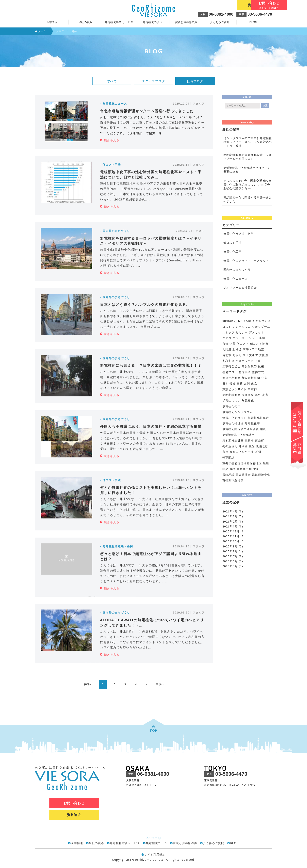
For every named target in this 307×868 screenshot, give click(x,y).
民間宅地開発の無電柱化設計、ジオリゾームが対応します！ (248, 157)
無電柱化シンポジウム (238, 412)
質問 (258, 452)
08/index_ (230, 321)
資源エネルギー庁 (242, 452)
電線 (256, 469)
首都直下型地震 (233, 480)
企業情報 (77, 843)
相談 (263, 429)
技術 (261, 366)
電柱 (233, 469)
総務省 (249, 440)
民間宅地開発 (231, 395)
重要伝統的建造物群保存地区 (242, 463)
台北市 (227, 355)
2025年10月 (231, 541)
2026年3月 (230, 516)
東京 (254, 384)
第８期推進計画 (233, 440)
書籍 (240, 384)
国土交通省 (250, 355)
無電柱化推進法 (233, 423)
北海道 (237, 349)
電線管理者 (243, 475)
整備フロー (230, 372)
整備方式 (258, 372)
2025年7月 (230, 556)
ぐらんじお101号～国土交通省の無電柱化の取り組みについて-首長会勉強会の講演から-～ (247, 184)
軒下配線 (229, 457)
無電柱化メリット (235, 418)
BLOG (253, 22)
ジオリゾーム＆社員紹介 (240, 287)
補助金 (243, 446)
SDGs (250, 321)
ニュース (239, 338)
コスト (227, 327)
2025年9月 (230, 546)
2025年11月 (231, 536)
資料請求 (218, 5)
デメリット (256, 332)
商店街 (237, 355)
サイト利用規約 (153, 854)
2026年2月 (230, 521)
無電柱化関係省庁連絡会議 (241, 429)
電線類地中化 (261, 475)
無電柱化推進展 (258, 418)
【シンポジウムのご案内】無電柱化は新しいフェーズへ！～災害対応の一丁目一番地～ (248, 142)
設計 (266, 446)
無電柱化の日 (231, 406)
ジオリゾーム (261, 327)
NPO (241, 321)
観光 (252, 446)
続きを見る (112, 140)
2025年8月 (230, 551)
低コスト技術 (259, 344)
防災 (225, 469)
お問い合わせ (254, 5)
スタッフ (229, 332)
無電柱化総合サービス (125, 843)
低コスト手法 (232, 243)
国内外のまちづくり (237, 269)
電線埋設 (229, 475)
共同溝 (227, 349)
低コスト (243, 344)
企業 (233, 344)
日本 (225, 384)
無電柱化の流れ (152, 22)
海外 (258, 395)
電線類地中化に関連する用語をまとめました (248, 199)
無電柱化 (248, 401)
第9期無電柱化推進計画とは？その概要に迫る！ (247, 170)
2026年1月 (230, 526)
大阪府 (264, 355)
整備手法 (245, 372)
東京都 (252, 389)
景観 (233, 384)
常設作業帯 (249, 366)
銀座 (266, 463)
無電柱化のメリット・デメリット (246, 261)
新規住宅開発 (231, 378)
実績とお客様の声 (186, 22)
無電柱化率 (252, 423)
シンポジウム (242, 327)
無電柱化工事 (232, 251)
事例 (262, 338)
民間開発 (248, 395)
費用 (225, 452)
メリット (252, 338)
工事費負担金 (231, 366)
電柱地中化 (244, 469)
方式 (264, 378)
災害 (265, 395)
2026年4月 (230, 511)
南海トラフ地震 (253, 349)
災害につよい (231, 401)
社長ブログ (195, 81)
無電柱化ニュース (236, 279)
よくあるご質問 (220, 22)
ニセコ (227, 338)
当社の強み (96, 843)
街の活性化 (230, 446)
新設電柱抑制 (251, 378)
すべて (112, 81)
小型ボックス (245, 361)
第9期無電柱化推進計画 (239, 435)
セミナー (242, 332)
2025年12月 (231, 531)
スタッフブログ (154, 81)
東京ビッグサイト (235, 389)
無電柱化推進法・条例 (239, 234)
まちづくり (263, 321)
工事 (258, 361)
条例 (247, 384)
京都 (225, 344)
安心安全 (229, 361)
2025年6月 (230, 561)
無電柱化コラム (157, 843)
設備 (259, 446)
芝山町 (260, 440)
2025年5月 (230, 566)
